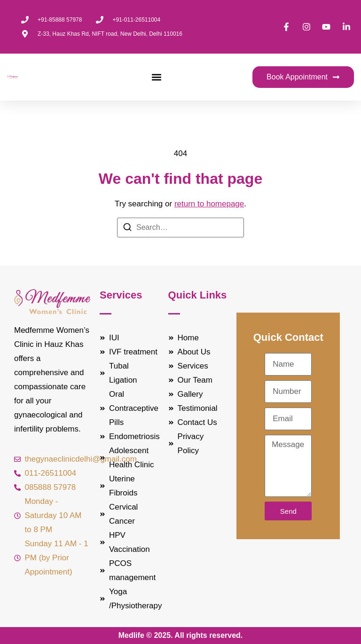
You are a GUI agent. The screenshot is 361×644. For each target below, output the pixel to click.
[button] (156, 77)
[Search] (127, 229)
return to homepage (209, 204)
